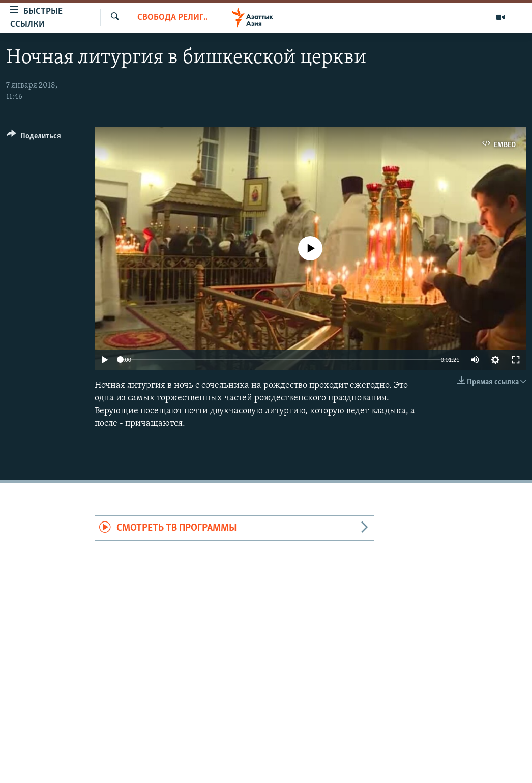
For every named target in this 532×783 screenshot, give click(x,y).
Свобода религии (172, 18)
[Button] (34, 138)
